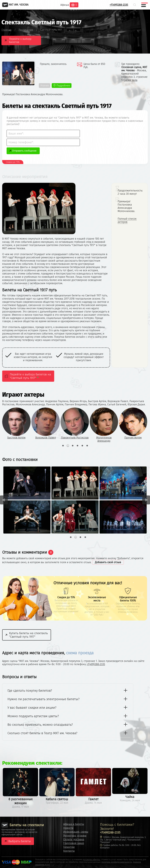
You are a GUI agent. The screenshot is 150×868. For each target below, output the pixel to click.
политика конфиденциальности (117, 862)
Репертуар (70, 836)
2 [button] (68, 446)
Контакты (69, 851)
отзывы (82, 836)
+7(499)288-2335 (119, 5)
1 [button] (63, 446)
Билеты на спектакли (23, 825)
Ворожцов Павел (46, 438)
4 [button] (77, 446)
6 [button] (87, 446)
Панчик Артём (133, 438)
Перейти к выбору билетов (20, 40)
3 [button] (73, 446)
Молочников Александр (104, 439)
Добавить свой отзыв (108, 562)
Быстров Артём (16, 438)
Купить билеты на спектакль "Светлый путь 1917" (28, 635)
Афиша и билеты (74, 824)
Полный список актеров (127, 220)
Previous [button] (4, 500)
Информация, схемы (76, 832)
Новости (68, 828)
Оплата (68, 839)
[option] (31, 357)
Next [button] (146, 500)
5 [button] (82, 446)
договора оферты (91, 860)
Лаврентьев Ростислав (75, 438)
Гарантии (69, 847)
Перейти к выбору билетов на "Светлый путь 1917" (30, 376)
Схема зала (131, 80)
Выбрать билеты (20, 841)
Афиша (65, 5)
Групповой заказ (74, 843)
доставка (79, 839)
